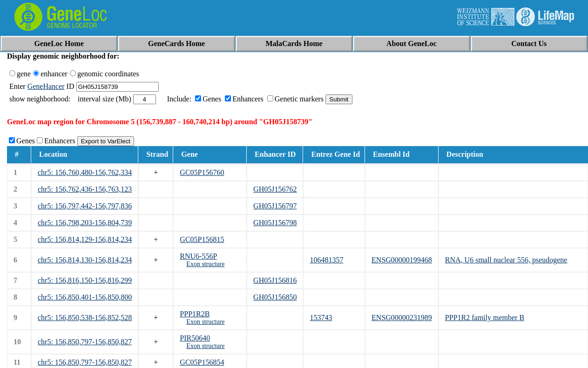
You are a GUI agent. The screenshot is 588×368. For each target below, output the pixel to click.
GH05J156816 (275, 280)
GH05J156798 (275, 223)
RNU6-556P (198, 256)
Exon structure (205, 264)
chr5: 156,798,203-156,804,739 (85, 223)
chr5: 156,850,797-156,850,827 (85, 342)
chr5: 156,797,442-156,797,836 (85, 206)
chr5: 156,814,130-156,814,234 (85, 260)
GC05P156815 (202, 239)
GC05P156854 (202, 362)
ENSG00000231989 (402, 318)
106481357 (326, 260)
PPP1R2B (195, 314)
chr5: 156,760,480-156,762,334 (85, 172)
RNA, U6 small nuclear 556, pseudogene (506, 260)
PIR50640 (195, 338)
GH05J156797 (275, 206)
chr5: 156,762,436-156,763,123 (85, 189)
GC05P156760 (202, 172)
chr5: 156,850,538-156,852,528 (85, 318)
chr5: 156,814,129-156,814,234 (85, 239)
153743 (321, 318)
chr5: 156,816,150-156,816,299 (85, 280)
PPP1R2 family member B (485, 318)
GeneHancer (46, 86)
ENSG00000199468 (402, 260)
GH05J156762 (275, 189)
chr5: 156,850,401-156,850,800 (85, 297)
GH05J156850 (275, 297)
